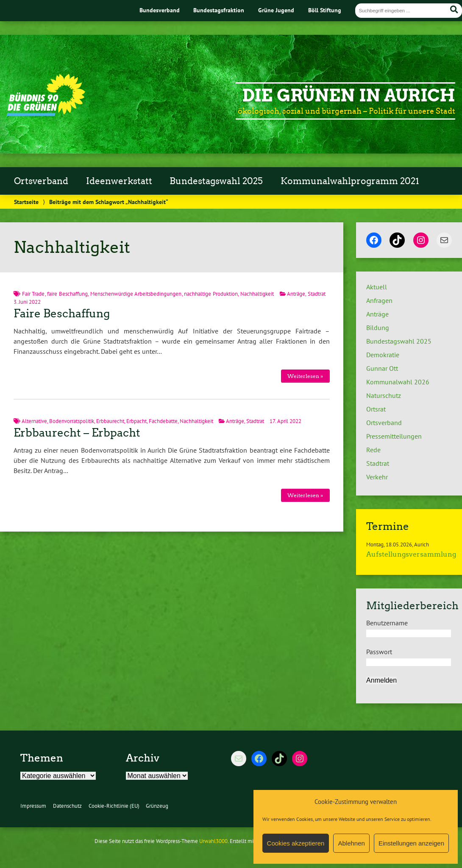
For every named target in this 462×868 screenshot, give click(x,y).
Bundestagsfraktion (219, 10)
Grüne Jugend (276, 10)
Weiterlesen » (305, 376)
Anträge (296, 294)
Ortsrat (376, 409)
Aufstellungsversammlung (411, 554)
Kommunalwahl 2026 (398, 382)
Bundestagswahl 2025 (216, 181)
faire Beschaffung (67, 294)
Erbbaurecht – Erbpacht (77, 433)
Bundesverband (160, 10)
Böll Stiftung (325, 10)
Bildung (378, 328)
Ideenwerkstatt (119, 181)
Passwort (379, 652)
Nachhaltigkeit (257, 294)
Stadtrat (317, 294)
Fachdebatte (163, 421)
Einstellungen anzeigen (411, 843)
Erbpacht (136, 421)
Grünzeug (157, 806)
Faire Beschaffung (62, 314)
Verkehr (377, 477)
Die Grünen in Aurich (349, 95)
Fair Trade (33, 294)
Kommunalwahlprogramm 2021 (350, 181)
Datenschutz (67, 806)
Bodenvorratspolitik (72, 421)
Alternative (34, 421)
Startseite (26, 202)
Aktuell (377, 287)
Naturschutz (384, 395)
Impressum (33, 806)
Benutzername (387, 623)
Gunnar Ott (382, 368)
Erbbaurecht (110, 421)
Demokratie (383, 355)
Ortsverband (41, 181)
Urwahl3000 (213, 841)
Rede (373, 450)
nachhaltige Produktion (211, 294)
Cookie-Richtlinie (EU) (114, 806)
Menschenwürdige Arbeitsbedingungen (136, 294)
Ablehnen (351, 843)
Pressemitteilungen (394, 436)
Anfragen (379, 300)
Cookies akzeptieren (296, 843)
